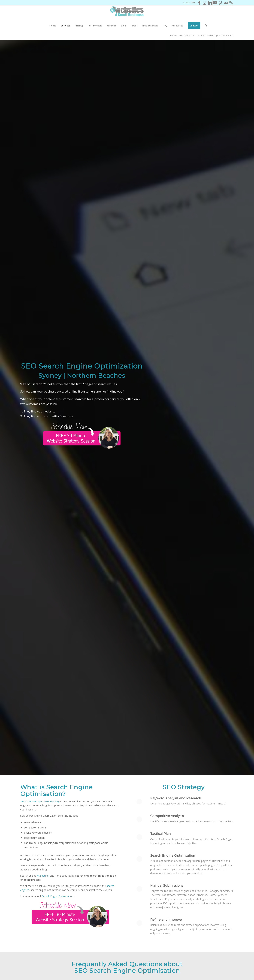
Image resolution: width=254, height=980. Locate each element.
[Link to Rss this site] (231, 3)
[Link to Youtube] (215, 3)
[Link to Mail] (226, 3)
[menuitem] (53, 26)
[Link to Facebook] (199, 3)
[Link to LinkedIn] (210, 3)
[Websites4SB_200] (127, 13)
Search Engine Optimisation (58, 896)
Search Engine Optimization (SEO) (40, 801)
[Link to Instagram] (205, 3)
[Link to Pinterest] (220, 3)
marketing (43, 876)
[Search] (205, 26)
